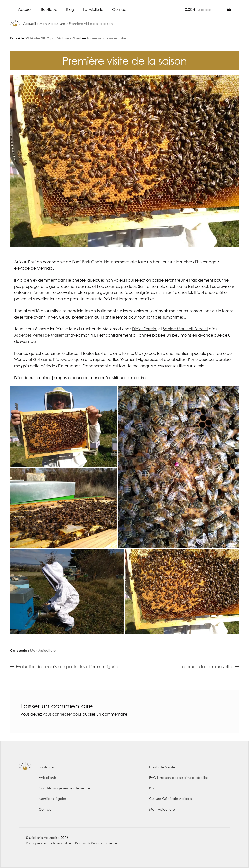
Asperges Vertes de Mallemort (42, 335)
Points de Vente (162, 767)
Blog (70, 9)
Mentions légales (53, 798)
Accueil (25, 9)
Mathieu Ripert (69, 38)
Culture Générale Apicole (170, 798)
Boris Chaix (92, 262)
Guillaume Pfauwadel (53, 359)
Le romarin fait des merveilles (207, 667)
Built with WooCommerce (96, 843)
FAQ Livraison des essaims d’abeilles (179, 778)
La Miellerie (93, 9)
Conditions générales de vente (64, 788)
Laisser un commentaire (106, 38)
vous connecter (57, 714)
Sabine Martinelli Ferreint (185, 329)
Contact (120, 9)
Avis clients (48, 778)
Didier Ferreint (145, 329)
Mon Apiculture (52, 24)
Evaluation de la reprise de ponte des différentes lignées (67, 667)
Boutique (49, 9)
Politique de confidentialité (48, 843)
